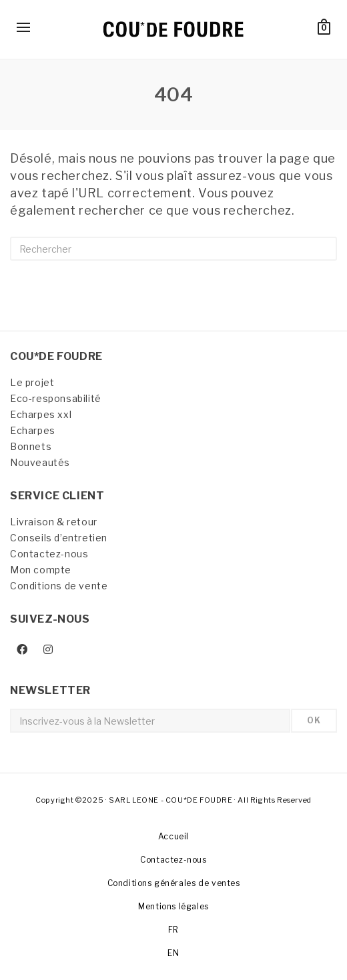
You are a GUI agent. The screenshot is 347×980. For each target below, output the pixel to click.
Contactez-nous (49, 554)
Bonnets (31, 446)
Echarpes (33, 430)
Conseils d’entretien (59, 538)
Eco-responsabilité (56, 398)
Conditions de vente (59, 586)
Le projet (32, 382)
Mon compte (41, 570)
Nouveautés (40, 462)
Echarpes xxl (41, 414)
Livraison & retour (54, 522)
